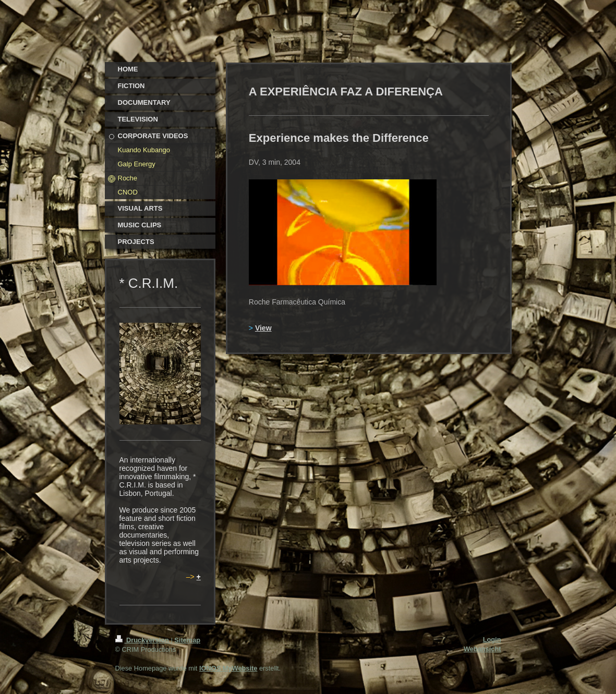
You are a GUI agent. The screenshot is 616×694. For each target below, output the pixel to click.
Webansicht (482, 649)
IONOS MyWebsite (228, 668)
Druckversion (143, 640)
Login (492, 640)
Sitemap (187, 640)
